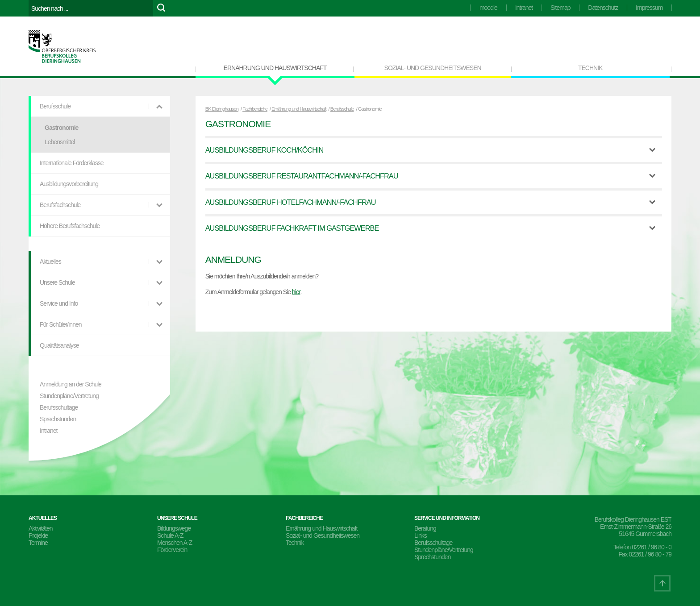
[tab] (434, 150)
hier (296, 292)
